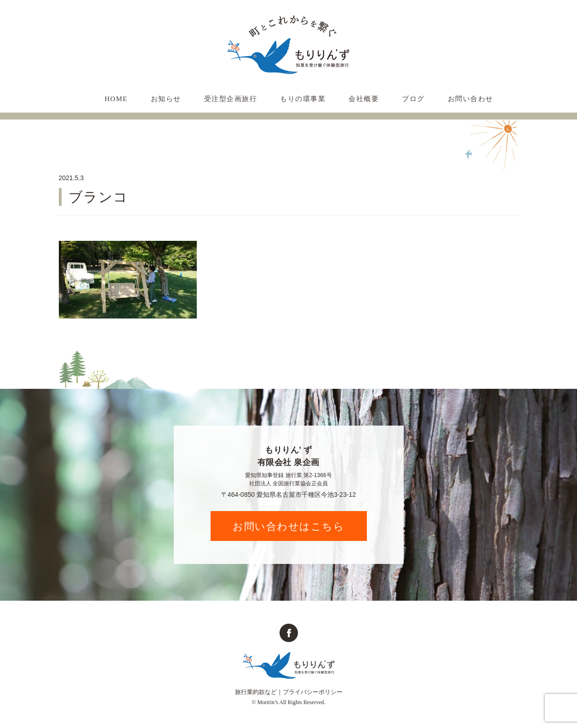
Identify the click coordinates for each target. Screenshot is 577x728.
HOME (116, 99)
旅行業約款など (256, 692)
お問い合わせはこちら (288, 526)
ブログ (413, 99)
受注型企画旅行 (231, 99)
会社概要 (364, 99)
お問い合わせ (471, 99)
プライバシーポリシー (313, 692)
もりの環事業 (303, 99)
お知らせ (166, 99)
